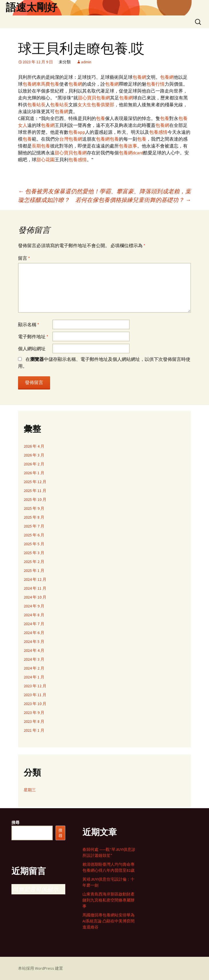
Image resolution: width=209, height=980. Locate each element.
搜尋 (15, 822)
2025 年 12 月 (35, 482)
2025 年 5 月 (34, 544)
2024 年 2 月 (34, 668)
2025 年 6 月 (34, 535)
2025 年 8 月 (34, 517)
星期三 (30, 790)
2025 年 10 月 (35, 499)
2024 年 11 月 (35, 588)
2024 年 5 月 (34, 641)
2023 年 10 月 (35, 704)
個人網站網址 (32, 349)
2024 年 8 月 (34, 615)
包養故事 (128, 146)
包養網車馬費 (36, 84)
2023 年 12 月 (35, 686)
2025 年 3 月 (34, 553)
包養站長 (36, 105)
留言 (24, 258)
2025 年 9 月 (34, 508)
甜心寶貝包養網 (94, 98)
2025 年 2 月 (34, 562)
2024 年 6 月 (34, 633)
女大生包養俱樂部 (96, 105)
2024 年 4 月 (34, 650)
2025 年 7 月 (34, 526)
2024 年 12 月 (35, 579)
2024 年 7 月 (34, 624)
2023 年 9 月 (34, 713)
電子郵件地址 (33, 336)
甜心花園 (46, 160)
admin (86, 62)
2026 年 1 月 (34, 473)
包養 (55, 84)
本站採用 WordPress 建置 (41, 968)
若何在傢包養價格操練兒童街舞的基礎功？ (133, 200)
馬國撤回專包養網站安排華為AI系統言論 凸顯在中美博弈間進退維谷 (109, 921)
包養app (77, 132)
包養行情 (155, 84)
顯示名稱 (29, 324)
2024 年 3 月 (34, 659)
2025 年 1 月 (34, 570)
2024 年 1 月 (34, 677)
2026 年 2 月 (34, 464)
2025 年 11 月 (35, 491)
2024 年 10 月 (35, 597)
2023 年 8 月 (34, 721)
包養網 (139, 77)
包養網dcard (131, 153)
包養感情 (158, 132)
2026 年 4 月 (34, 446)
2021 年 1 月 (34, 730)
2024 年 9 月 (34, 606)
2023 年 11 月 (35, 695)
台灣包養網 (71, 139)
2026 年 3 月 (34, 455)
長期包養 (41, 146)
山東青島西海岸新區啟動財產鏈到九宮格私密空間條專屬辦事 (109, 900)
